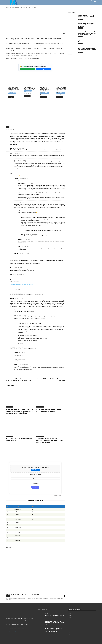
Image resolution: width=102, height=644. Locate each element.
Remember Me (35, 484)
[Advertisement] (35, 20)
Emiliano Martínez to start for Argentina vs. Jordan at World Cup (86, 17)
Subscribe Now (35, 470)
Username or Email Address (35, 475)
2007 (70, 635)
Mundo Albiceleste (51, 127)
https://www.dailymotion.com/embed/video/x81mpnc (21, 284)
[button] (95, 1)
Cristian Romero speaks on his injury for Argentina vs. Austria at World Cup (87, 50)
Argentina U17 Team (9, 407)
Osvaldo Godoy (13, 596)
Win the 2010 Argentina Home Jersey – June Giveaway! (22, 594)
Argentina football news (16, 127)
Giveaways (8, 596)
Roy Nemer (12, 34)
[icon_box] (15, 628)
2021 (70, 623)
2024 (70, 617)
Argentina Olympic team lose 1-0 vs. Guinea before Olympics (50, 410)
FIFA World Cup (80, 20)
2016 (70, 633)
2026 (70, 613)
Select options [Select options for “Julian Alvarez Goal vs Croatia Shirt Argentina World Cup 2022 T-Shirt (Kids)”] (60, 97)
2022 (70, 621)
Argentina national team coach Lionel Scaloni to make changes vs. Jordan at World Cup (87, 33)
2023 (70, 619)
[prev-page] (69, 55)
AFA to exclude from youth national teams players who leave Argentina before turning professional (20, 411)
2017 (70, 631)
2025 (70, 615)
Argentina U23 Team (40, 407)
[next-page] (71, 55)
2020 (70, 625)
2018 (70, 629)
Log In (43, 69)
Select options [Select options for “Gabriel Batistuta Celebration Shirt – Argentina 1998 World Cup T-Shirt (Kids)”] (43, 97)
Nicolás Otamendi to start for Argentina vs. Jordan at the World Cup (86, 25)
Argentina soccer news (40, 127)
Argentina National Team (28, 127)
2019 (70, 627)
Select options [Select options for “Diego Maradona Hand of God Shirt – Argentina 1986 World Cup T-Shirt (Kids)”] (27, 96)
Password (35, 479)
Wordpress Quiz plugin (57, 496)
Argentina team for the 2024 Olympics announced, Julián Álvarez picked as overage (50, 440)
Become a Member (27, 69)
